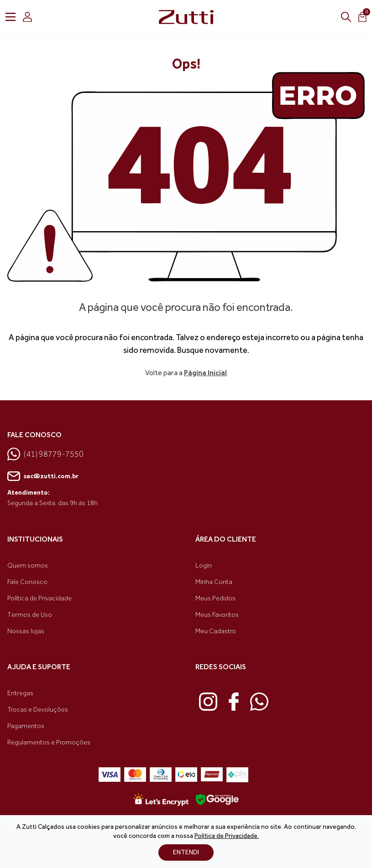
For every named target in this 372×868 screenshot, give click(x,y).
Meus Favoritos (217, 615)
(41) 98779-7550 (45, 454)
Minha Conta (214, 582)
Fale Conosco (27, 582)
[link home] (186, 17)
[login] (27, 17)
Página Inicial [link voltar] (205, 373)
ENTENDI (186, 852)
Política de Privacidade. (227, 836)
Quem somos (28, 566)
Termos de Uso (30, 615)
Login (204, 566)
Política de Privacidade (39, 598)
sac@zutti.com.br (43, 476)
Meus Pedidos (215, 598)
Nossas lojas (26, 631)
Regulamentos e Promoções (49, 742)
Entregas (20, 693)
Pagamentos (26, 726)
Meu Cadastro (216, 631)
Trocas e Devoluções (38, 710)
